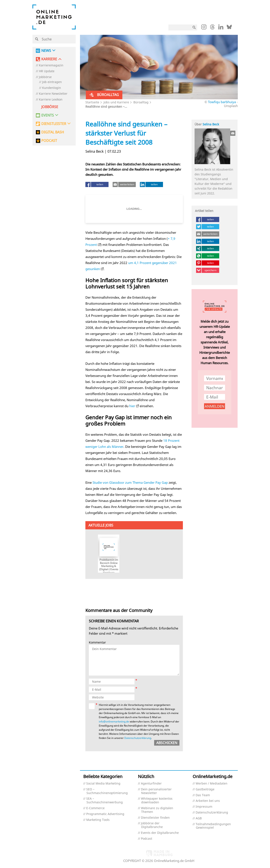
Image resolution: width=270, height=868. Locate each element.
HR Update (47, 71)
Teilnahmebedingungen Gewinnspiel (213, 826)
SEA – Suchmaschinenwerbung (105, 801)
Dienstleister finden (155, 818)
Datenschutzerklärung (138, 738)
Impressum (204, 807)
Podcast (147, 839)
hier (132, 406)
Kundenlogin (52, 88)
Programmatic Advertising (105, 814)
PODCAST (49, 141)
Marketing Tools (98, 820)
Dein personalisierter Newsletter (156, 791)
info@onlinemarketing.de (114, 721)
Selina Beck (211, 124)
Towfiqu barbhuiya (222, 102)
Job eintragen (52, 82)
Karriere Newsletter (53, 94)
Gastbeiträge (205, 789)
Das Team (203, 795)
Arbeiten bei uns (208, 801)
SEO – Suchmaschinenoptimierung (107, 791)
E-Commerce (95, 808)
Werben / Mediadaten (212, 784)
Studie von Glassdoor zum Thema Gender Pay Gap (130, 482)
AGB (199, 818)
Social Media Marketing (103, 784)
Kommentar (97, 643)
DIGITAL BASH (53, 132)
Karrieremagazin (51, 65)
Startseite (92, 102)
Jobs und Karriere (116, 102)
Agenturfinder (151, 784)
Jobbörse (45, 77)
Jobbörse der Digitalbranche (152, 825)
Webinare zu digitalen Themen (157, 810)
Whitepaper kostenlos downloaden (157, 801)
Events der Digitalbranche (160, 833)
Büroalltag (141, 102)
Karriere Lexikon (51, 100)
